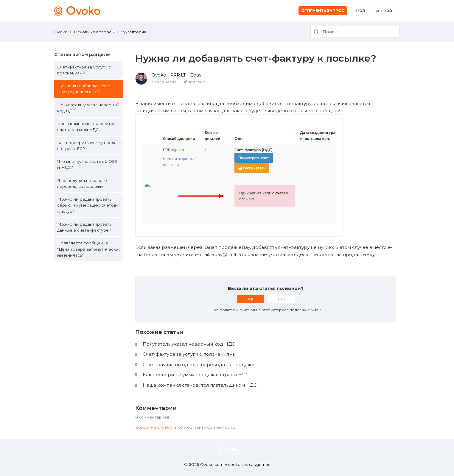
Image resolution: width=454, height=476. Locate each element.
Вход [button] (360, 10)
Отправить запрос (323, 11)
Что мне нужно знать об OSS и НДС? (87, 164)
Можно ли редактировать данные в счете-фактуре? (84, 227)
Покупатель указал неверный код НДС (88, 108)
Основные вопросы (94, 32)
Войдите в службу (154, 427)
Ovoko (61, 32)
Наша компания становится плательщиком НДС (86, 127)
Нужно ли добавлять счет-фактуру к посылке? (85, 89)
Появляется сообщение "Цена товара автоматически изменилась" (88, 249)
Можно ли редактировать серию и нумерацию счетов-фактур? (87, 205)
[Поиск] (355, 32)
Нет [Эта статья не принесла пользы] (281, 299)
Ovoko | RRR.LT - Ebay (176, 75)
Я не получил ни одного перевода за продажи (82, 183)
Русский (385, 11)
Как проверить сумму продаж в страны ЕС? (88, 146)
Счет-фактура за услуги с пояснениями (84, 70)
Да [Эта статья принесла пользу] (250, 299)
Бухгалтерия (133, 32)
